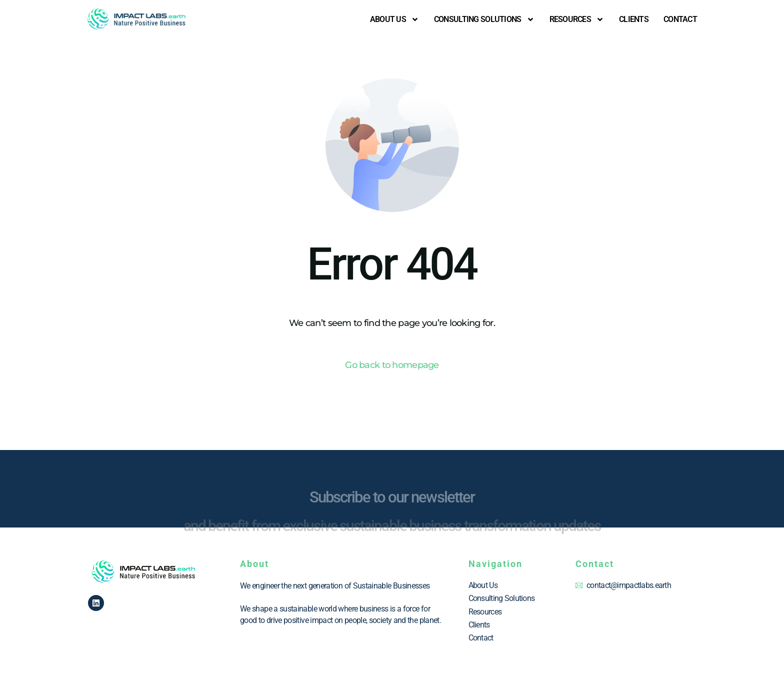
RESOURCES (577, 19)
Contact (680, 19)
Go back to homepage (392, 365)
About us (394, 19)
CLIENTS (634, 19)
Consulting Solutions (484, 19)
